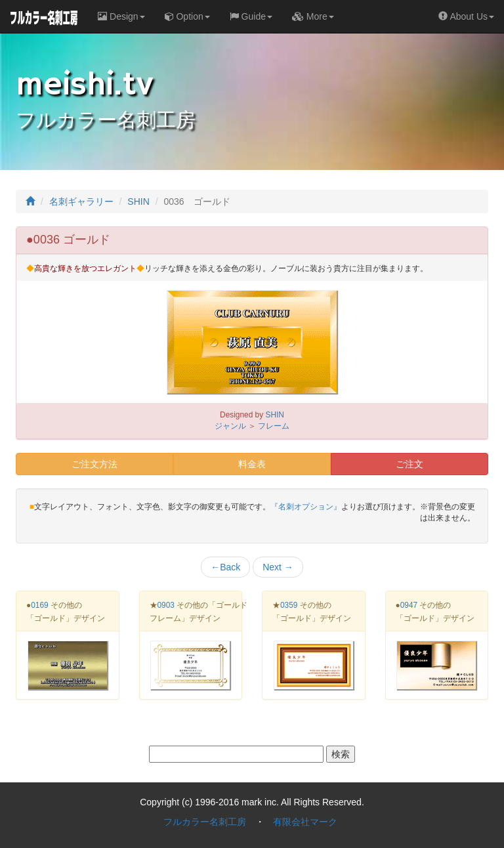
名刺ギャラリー (81, 201)
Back (225, 567)
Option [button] (187, 16)
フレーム (274, 426)
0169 (39, 605)
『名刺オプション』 (306, 507)
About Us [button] (466, 16)
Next (278, 567)
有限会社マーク (305, 822)
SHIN (138, 201)
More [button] (313, 16)
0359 (289, 605)
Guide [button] (251, 16)
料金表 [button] (252, 464)
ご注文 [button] (409, 464)
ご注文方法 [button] (94, 464)
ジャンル (230, 426)
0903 (166, 605)
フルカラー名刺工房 (205, 822)
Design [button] (121, 16)
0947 (409, 605)
